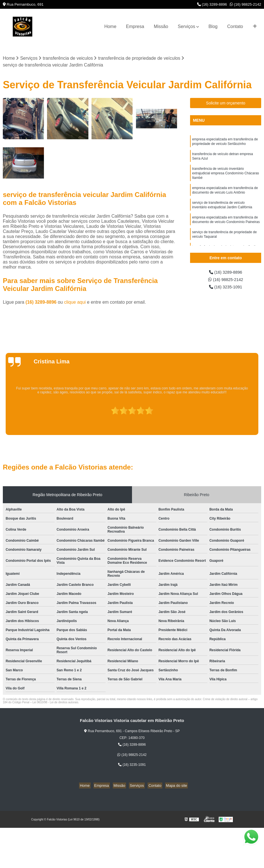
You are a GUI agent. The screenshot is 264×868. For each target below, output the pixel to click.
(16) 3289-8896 (212, 4)
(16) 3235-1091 (226, 289)
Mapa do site (172, 786)
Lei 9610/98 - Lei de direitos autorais (56, 703)
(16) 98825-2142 (245, 4)
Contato (235, 26)
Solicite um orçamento (226, 104)
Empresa (135, 26)
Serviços (187, 26)
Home (110, 26)
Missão (161, 26)
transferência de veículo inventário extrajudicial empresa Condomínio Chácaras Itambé (225, 177)
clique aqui (75, 303)
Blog (213, 26)
